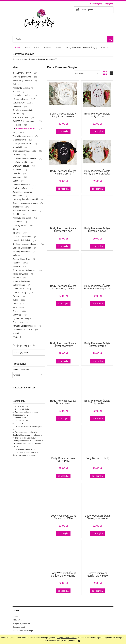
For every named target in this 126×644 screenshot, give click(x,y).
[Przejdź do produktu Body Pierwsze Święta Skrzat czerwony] (63, 326)
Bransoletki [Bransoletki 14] (18, 207)
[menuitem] (17, 48)
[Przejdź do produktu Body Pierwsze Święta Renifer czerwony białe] (97, 268)
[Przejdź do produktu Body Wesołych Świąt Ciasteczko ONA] (63, 498)
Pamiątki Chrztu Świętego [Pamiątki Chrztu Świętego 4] (24, 326)
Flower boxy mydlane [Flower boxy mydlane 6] (22, 80)
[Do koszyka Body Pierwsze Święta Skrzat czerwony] (63, 361)
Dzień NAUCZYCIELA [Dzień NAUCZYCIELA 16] (22, 330)
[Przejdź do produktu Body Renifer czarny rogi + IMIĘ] (63, 441)
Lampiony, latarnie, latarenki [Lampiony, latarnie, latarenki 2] (25, 199)
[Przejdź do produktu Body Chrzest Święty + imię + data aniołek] (63, 96)
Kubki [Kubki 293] (15, 300)
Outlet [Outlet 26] (15, 181)
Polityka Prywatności (21, 623)
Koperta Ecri (20, 424)
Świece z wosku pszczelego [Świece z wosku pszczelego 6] (25, 203)
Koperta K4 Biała (22, 409)
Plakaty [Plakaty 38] (16, 296)
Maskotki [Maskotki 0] (17, 266)
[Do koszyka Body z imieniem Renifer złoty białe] (97, 591)
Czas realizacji (19, 627)
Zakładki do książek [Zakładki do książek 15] (21, 240)
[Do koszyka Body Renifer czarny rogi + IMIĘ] (63, 476)
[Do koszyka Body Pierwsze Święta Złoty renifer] (97, 419)
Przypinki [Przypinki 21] (17, 170)
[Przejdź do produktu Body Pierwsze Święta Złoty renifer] (97, 383)
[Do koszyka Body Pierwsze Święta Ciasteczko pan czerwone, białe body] (63, 246)
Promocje (17, 337)
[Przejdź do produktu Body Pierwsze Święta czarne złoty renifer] (63, 268)
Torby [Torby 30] (15, 304)
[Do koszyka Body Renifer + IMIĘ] (97, 476)
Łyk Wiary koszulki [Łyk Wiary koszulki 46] (21, 166)
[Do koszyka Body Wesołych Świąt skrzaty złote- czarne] (63, 591)
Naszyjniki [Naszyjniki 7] (17, 147)
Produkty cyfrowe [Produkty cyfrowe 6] (20, 188)
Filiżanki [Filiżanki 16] (16, 155)
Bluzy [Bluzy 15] (15, 132)
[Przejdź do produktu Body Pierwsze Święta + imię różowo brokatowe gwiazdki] (97, 96)
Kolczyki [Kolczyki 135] (16, 233)
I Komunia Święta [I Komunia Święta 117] (20, 99)
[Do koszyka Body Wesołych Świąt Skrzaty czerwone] (97, 533)
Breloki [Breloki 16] (16, 214)
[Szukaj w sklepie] (60, 39)
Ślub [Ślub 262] (15, 307)
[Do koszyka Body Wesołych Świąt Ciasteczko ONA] (63, 533)
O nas (15, 616)
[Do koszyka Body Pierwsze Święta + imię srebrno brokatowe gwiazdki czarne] (63, 189)
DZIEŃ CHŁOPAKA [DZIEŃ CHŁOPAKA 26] (21, 185)
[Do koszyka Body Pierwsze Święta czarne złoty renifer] (63, 304)
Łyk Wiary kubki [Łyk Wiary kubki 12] (20, 162)
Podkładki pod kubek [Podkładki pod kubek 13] (22, 218)
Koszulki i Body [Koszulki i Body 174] (19, 292)
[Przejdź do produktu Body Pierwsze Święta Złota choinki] (63, 383)
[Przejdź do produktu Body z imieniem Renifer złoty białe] (97, 556)
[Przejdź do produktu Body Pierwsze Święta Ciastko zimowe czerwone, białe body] (97, 211)
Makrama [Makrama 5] (17, 255)
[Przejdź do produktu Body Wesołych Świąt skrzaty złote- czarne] (63, 556)
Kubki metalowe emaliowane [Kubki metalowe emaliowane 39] (25, 244)
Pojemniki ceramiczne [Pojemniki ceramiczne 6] (22, 95)
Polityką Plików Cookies (67, 638)
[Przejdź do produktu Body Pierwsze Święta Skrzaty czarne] (97, 326)
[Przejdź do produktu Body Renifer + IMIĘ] (97, 441)
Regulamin (17, 620)
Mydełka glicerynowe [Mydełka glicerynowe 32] (22, 77)
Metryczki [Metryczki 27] (17, 315)
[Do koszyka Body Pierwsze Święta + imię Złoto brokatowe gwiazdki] (97, 189)
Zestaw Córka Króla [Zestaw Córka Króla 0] (21, 259)
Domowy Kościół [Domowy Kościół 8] (20, 225)
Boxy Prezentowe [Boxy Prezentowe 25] (20, 117)
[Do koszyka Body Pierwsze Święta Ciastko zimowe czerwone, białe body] (97, 246)
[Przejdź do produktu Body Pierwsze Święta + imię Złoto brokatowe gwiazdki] (97, 154)
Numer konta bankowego (23, 631)
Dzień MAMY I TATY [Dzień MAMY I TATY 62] (22, 73)
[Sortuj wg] (87, 73)
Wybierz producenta (21, 369)
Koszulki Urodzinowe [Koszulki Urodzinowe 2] (22, 237)
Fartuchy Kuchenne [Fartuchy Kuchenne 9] (21, 252)
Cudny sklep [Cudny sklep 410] (18, 289)
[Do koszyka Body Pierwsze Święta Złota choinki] (63, 419)
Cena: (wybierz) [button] (21, 352)
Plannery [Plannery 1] (17, 278)
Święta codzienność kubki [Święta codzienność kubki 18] (24, 151)
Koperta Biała (20, 418)
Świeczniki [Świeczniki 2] (17, 84)
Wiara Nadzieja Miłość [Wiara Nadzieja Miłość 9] (22, 136)
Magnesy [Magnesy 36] (17, 177)
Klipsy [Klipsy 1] (15, 229)
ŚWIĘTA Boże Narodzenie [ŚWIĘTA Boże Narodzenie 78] (24, 121)
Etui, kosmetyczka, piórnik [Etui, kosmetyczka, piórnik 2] (24, 211)
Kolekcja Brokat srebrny (26, 449)
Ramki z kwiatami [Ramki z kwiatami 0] (20, 274)
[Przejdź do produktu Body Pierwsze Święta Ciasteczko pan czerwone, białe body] (63, 211)
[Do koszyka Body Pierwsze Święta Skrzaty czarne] (97, 361)
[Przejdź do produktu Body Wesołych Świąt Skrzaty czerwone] (97, 498)
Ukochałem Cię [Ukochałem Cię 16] (19, 140)
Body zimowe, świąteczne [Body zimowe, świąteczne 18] (24, 270)
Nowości (16, 333)
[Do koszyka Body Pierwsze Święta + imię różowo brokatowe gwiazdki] (97, 131)
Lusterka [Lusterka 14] (16, 173)
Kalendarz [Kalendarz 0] (17, 222)
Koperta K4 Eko (21, 406)
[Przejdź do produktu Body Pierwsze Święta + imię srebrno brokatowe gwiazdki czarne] (63, 154)
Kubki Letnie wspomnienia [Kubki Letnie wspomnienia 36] (24, 158)
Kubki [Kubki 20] (19, 125)
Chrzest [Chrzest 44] (16, 311)
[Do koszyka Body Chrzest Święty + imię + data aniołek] (63, 131)
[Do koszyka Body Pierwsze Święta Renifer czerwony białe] (97, 304)
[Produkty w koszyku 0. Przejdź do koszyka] (85, 10)
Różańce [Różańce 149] (17, 263)
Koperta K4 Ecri (21, 421)
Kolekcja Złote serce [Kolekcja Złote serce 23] (22, 143)
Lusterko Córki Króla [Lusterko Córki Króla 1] (22, 248)
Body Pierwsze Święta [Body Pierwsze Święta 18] (26, 129)
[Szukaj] (110, 39)
